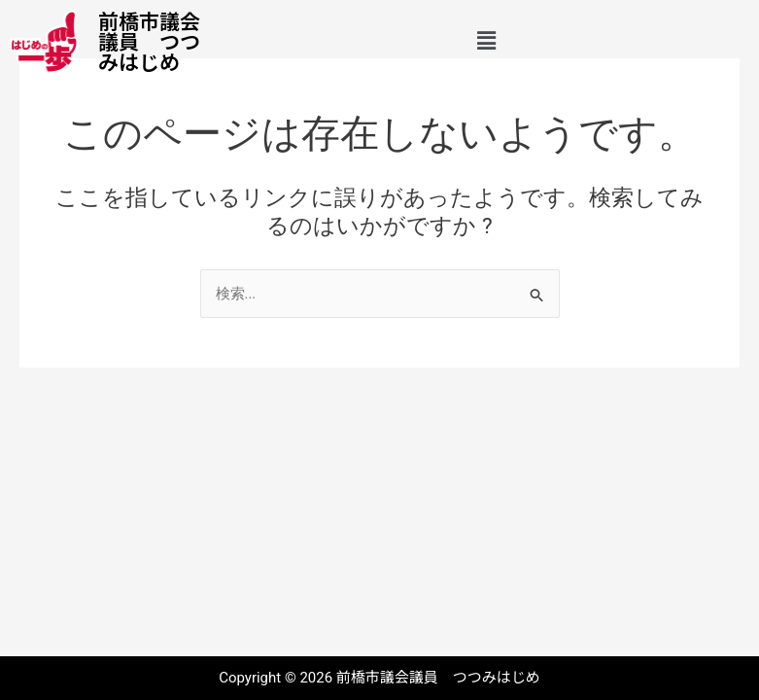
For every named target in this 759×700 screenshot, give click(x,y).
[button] (487, 42)
